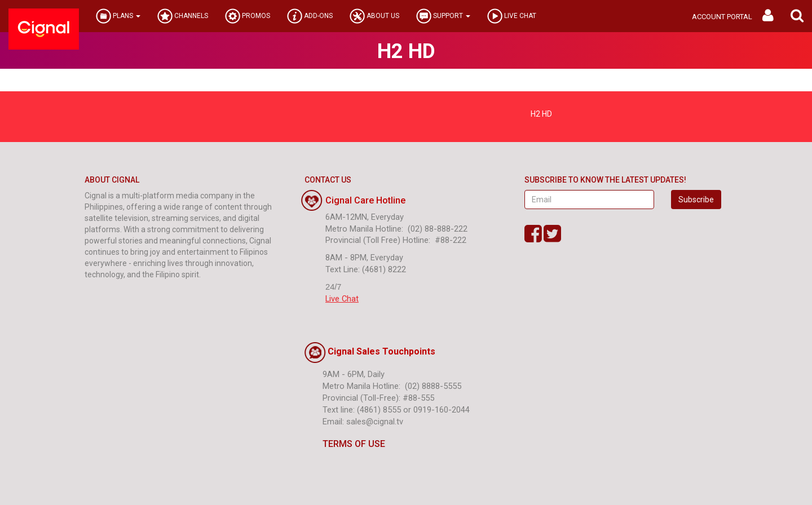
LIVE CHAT (512, 16)
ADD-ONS (310, 16)
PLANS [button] (118, 16)
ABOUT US (374, 16)
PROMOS (248, 16)
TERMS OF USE (345, 444)
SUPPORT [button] (443, 16)
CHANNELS (183, 16)
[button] (797, 16)
